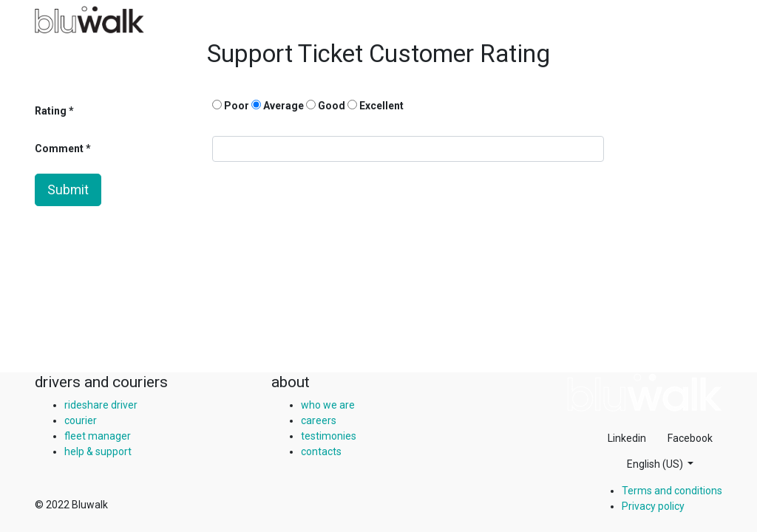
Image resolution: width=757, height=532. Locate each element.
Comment (60, 149)
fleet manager (98, 436)
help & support (98, 451)
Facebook (690, 438)
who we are (328, 405)
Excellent (376, 106)
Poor (231, 106)
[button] (660, 464)
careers (319, 420)
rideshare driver (101, 405)
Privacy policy (653, 506)
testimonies (329, 436)
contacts (321, 451)
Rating (51, 111)
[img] (645, 392)
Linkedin (627, 438)
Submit (68, 190)
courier (81, 420)
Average (278, 106)
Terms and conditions (672, 491)
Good (326, 106)
